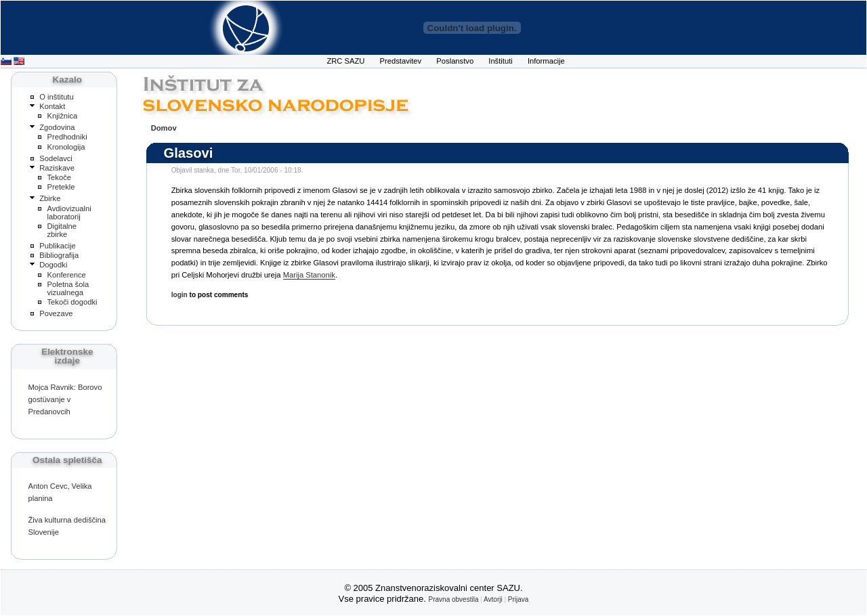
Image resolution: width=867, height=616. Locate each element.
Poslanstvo (455, 61)
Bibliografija (59, 255)
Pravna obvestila (454, 599)
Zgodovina (57, 127)
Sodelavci (56, 158)
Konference (66, 275)
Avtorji (493, 599)
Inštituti (501, 61)
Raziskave (57, 168)
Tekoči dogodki (72, 302)
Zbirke (50, 198)
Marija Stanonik (309, 275)
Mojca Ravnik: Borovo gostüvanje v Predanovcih (65, 399)
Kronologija (66, 147)
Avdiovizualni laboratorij (69, 213)
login (179, 295)
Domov (164, 128)
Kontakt (52, 106)
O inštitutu (56, 97)
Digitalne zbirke (62, 230)
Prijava (519, 599)
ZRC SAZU (345, 61)
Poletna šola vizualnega (68, 288)
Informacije (546, 61)
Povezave (56, 313)
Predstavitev (401, 61)
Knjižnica (62, 116)
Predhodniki (67, 137)
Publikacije (58, 246)
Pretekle (61, 187)
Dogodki (53, 265)
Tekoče (59, 177)
